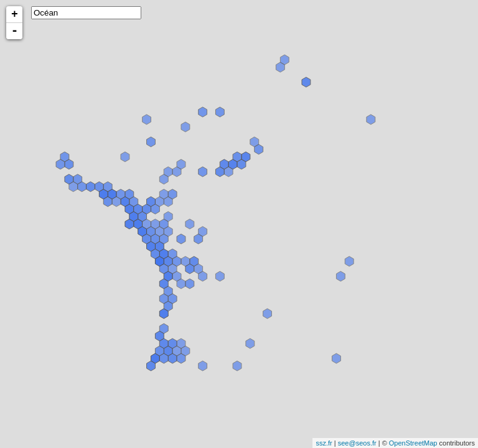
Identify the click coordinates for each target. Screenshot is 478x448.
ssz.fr (324, 443)
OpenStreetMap (413, 443)
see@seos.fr (357, 443)
